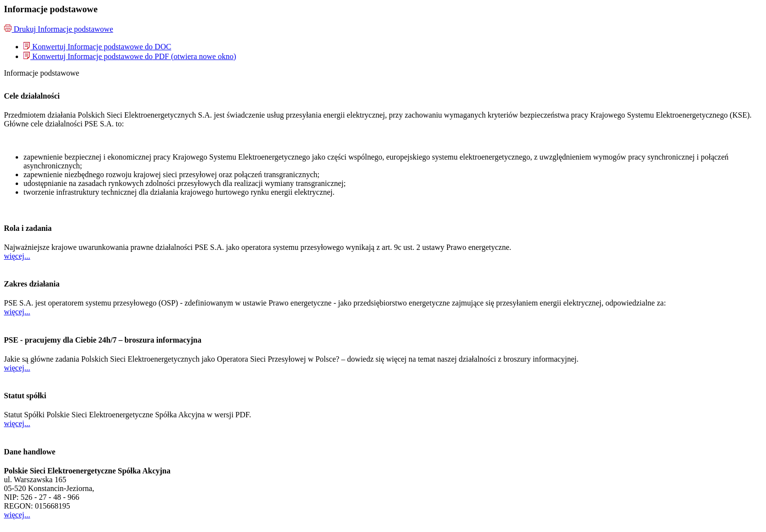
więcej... (17, 256)
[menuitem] (97, 47)
